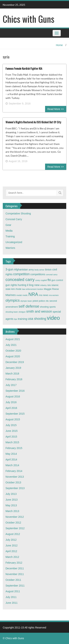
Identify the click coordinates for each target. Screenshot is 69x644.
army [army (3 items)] (31, 270)
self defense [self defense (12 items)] (29, 306)
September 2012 (15, 528)
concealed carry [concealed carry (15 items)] (20, 280)
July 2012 (11, 540)
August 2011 (13, 591)
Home (59, 45)
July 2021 (11, 345)
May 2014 (11, 454)
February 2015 (14, 448)
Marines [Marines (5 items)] (11, 295)
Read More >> (56, 109)
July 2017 (11, 385)
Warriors (10, 248)
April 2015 (11, 437)
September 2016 (15, 391)
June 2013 (11, 500)
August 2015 (13, 419)
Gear (8, 225)
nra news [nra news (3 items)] (44, 295)
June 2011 (11, 603)
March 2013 (12, 511)
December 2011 (15, 568)
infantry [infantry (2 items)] (44, 285)
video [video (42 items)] (53, 318)
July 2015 (11, 425)
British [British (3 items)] (48, 270)
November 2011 (15, 574)
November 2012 (15, 517)
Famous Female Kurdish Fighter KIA (24, 68)
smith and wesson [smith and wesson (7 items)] (39, 311)
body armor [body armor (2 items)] (39, 270)
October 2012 (13, 523)
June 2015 (11, 431)
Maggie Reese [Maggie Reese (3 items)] (51, 289)
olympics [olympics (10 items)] (13, 300)
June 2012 (11, 545)
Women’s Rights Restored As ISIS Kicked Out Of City (33, 122)
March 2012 (12, 557)
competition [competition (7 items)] (21, 274)
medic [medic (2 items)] (25, 295)
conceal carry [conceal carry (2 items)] (52, 274)
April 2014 (11, 460)
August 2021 (13, 339)
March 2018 (12, 374)
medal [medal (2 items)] (19, 295)
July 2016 (11, 402)
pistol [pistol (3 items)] (35, 301)
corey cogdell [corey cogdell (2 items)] (41, 280)
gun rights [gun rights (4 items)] (11, 285)
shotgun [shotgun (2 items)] (22, 312)
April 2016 (11, 408)
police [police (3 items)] (42, 301)
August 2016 (13, 396)
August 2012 (13, 534)
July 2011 (11, 597)
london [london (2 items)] (40, 289)
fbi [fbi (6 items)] (49, 280)
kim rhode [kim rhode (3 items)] (16, 289)
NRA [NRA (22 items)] (33, 294)
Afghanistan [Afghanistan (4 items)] (21, 270)
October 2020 (13, 351)
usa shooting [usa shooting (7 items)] (37, 319)
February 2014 (14, 471)
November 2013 (15, 477)
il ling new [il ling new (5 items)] (33, 285)
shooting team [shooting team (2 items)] (12, 312)
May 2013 (11, 505)
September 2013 (15, 488)
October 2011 (13, 580)
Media (9, 231)
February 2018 (14, 379)
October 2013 (13, 482)
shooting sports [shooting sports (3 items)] (48, 307)
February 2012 (14, 563)
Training (10, 236)
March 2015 (12, 442)
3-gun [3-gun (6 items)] (9, 269)
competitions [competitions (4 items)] (38, 274)
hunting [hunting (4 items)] (22, 285)
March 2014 (12, 465)
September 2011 (15, 586)
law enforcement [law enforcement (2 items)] (29, 289)
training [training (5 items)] (23, 319)
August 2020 (13, 356)
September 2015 (15, 414)
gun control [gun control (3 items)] (57, 280)
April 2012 (11, 551)
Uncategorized (14, 242)
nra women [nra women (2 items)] (54, 295)
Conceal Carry (14, 219)
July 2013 (11, 494)
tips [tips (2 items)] (16, 319)
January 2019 (13, 368)
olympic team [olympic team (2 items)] (26, 301)
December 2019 (15, 362)
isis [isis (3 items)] (49, 285)
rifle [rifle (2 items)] (47, 301)
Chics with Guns (29, 19)
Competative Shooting (18, 213)
